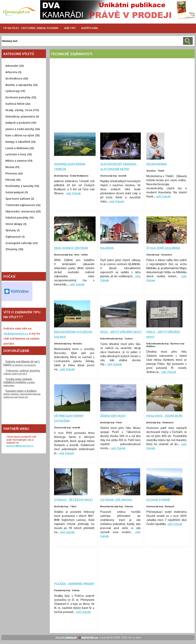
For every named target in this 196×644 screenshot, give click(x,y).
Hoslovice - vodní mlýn (164, 416)
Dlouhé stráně (158, 499)
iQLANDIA (107, 248)
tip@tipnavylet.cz (16, 333)
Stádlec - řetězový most (74, 499)
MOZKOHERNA (157, 164)
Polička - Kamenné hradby (74, 583)
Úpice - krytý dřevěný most (121, 332)
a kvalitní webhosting (19, 382)
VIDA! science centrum (71, 248)
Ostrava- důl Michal (116, 499)
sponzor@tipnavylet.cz (20, 446)
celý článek (73, 193)
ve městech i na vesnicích (22, 363)
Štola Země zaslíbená (163, 248)
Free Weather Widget (17, 291)
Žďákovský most (113, 416)
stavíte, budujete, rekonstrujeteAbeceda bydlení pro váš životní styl (22, 394)
